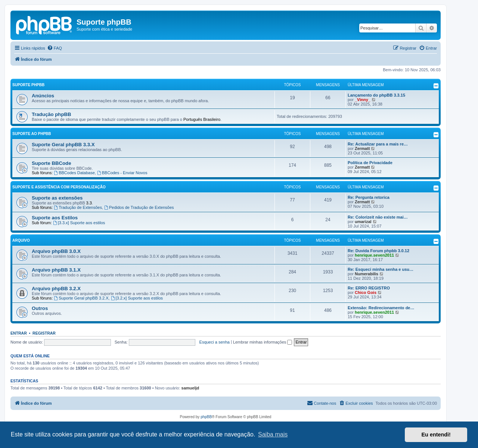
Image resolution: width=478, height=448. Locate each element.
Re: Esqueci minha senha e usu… (381, 269)
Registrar (44, 333)
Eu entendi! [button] (436, 435)
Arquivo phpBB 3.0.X (56, 251)
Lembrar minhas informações (263, 342)
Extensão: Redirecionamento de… (381, 308)
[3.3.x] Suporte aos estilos (79, 223)
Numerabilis (367, 274)
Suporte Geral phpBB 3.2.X (81, 298)
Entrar (19, 333)
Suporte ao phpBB (32, 134)
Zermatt (362, 148)
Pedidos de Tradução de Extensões (139, 207)
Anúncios (43, 96)
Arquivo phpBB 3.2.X (56, 289)
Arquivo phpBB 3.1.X (56, 270)
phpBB (206, 417)
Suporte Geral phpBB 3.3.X (63, 145)
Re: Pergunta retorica (369, 197)
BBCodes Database (74, 173)
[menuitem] (55, 48)
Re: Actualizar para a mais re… (378, 144)
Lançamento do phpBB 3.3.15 (376, 95)
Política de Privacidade (370, 163)
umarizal (363, 222)
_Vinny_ (363, 100)
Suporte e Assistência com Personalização (59, 187)
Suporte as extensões (57, 198)
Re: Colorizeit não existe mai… (378, 217)
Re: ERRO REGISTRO (369, 288)
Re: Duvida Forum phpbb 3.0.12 (378, 251)
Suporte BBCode (52, 163)
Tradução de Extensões (78, 207)
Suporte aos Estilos (55, 218)
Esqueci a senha (215, 342)
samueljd (190, 388)
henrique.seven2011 (374, 255)
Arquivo (21, 240)
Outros (40, 308)
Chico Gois (366, 292)
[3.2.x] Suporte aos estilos (137, 298)
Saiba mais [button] (273, 434)
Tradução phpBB (52, 114)
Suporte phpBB (28, 85)
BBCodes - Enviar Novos (122, 173)
